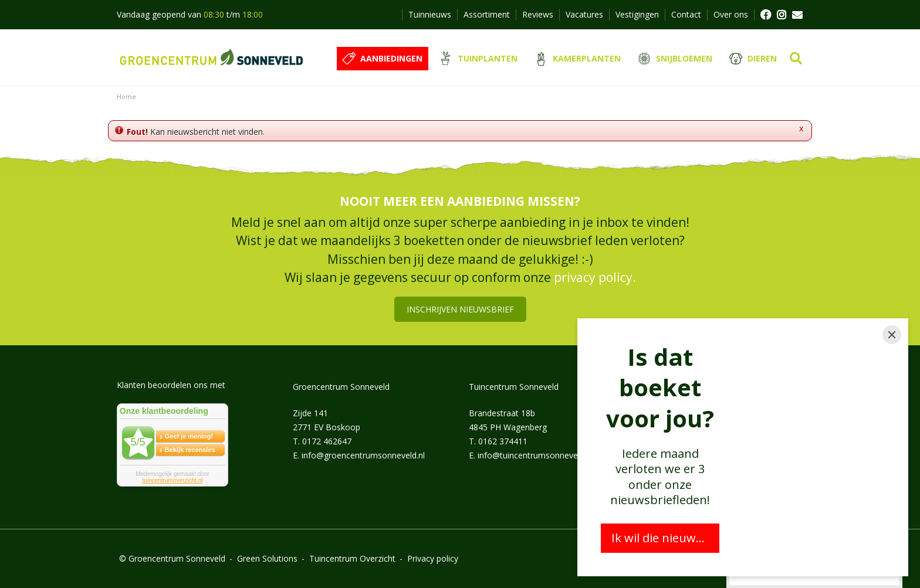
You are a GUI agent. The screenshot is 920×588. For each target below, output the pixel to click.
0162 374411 (503, 441)
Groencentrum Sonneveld (341, 387)
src (796, 59)
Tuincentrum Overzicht (352, 558)
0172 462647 (327, 441)
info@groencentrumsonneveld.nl (363, 455)
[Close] (892, 335)
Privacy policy (433, 558)
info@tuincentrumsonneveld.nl (535, 455)
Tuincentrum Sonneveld (514, 387)
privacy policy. (595, 277)
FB (765, 15)
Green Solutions (267, 558)
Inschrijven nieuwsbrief (460, 309)
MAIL (797, 15)
